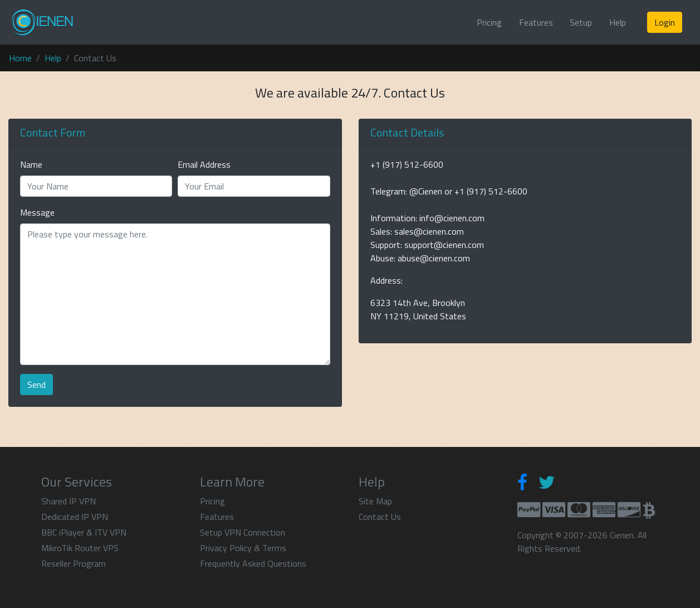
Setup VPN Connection (243, 532)
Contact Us (380, 517)
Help (618, 22)
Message (37, 212)
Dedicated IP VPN (75, 517)
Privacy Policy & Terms (243, 548)
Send (36, 385)
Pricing (489, 22)
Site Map (375, 501)
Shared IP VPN (68, 501)
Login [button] (665, 22)
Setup (581, 22)
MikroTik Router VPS (80, 548)
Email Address (204, 164)
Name (31, 164)
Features (536, 22)
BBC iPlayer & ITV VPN (84, 532)
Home (20, 58)
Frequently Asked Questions (253, 563)
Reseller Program (74, 563)
